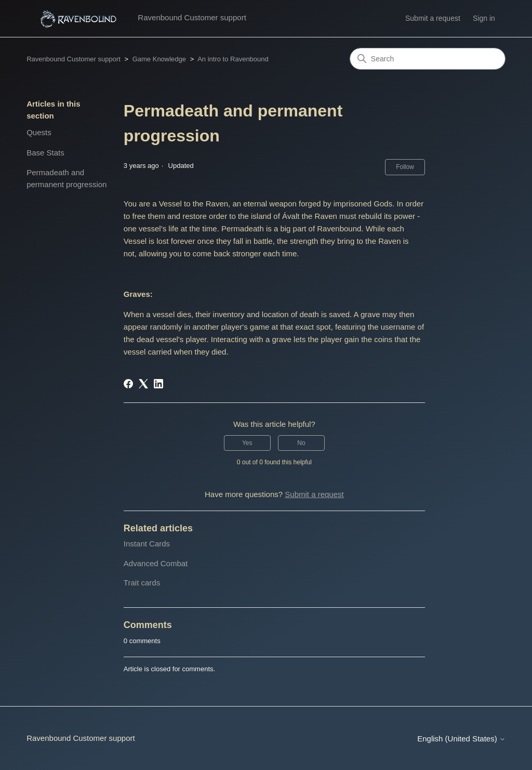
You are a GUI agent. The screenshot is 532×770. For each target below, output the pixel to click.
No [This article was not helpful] (301, 443)
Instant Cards (147, 544)
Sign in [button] (484, 18)
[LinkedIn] (158, 384)
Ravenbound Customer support (74, 59)
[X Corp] (143, 384)
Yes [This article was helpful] (247, 443)
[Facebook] (128, 384)
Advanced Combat (156, 563)
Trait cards (142, 583)
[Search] (428, 59)
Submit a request (433, 18)
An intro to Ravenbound (233, 59)
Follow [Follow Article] (405, 167)
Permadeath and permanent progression (66, 178)
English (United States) (461, 739)
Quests (39, 132)
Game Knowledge (159, 59)
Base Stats (45, 153)
